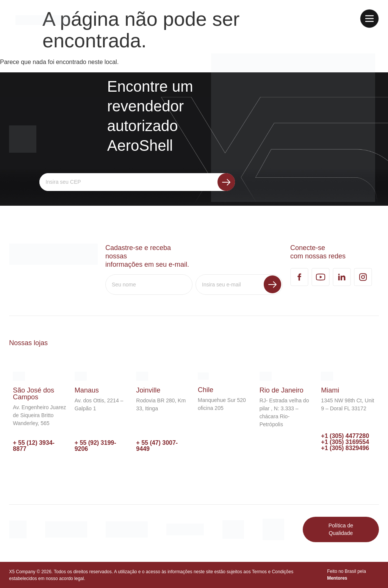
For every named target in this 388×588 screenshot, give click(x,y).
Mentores (337, 578)
